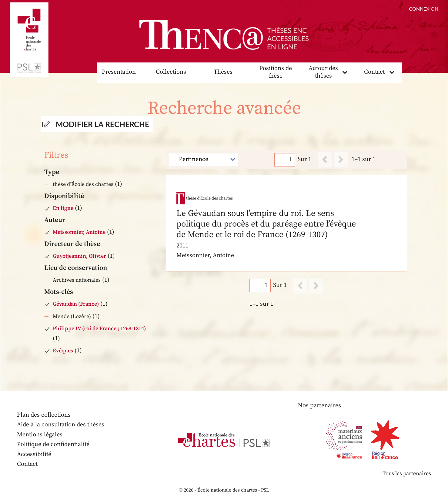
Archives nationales (77, 280)
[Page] (285, 160)
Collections (171, 72)
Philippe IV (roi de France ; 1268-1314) (99, 329)
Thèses (223, 72)
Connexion (424, 9)
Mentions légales (40, 435)
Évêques (63, 351)
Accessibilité (34, 455)
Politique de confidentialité (54, 445)
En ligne (63, 208)
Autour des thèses (323, 72)
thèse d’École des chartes (83, 185)
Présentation (119, 72)
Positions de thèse (275, 72)
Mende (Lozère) (72, 316)
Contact (374, 72)
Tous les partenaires (406, 474)
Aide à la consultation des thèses (61, 425)
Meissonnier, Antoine (79, 232)
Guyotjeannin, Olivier (79, 256)
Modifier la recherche (102, 124)
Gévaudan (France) (76, 304)
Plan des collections (44, 415)
